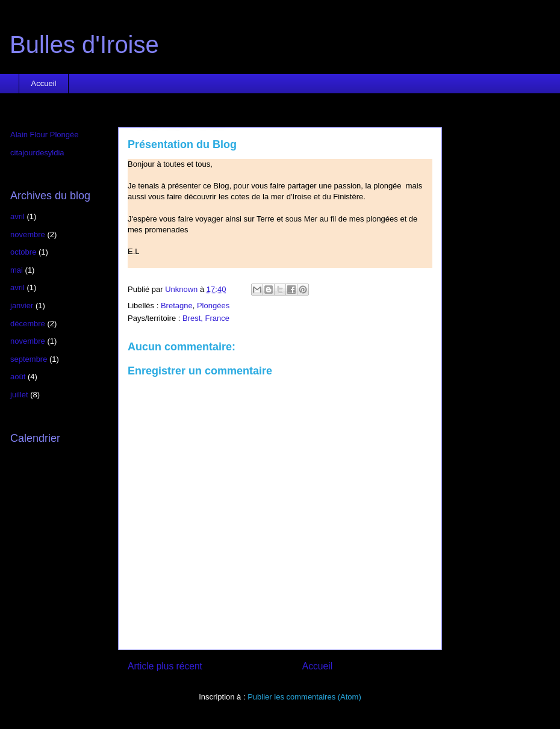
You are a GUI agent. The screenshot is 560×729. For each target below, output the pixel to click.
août (18, 377)
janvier (22, 306)
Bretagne (177, 306)
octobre (23, 252)
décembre (28, 324)
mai (17, 270)
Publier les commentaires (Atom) (304, 697)
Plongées (213, 306)
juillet (19, 395)
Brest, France (206, 318)
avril (17, 216)
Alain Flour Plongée (44, 135)
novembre (28, 234)
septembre (29, 359)
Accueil (44, 83)
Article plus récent (165, 666)
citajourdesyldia (37, 153)
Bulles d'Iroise (84, 45)
